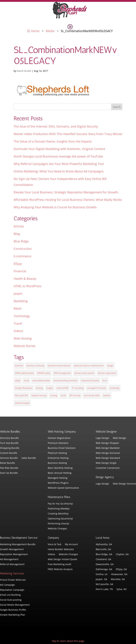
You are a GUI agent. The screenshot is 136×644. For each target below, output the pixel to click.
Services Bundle (9, 458)
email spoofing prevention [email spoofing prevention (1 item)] (66, 380)
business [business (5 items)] (19, 366)
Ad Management (9, 559)
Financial (20, 271)
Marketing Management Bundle (18, 545)
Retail (18, 308)
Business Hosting (57, 463)
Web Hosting (23, 338)
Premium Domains (58, 443)
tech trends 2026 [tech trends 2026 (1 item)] (92, 395)
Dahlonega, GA (104, 569)
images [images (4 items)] (50, 388)
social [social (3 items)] (63, 395)
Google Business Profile (13, 610)
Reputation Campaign (12, 590)
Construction (23, 249)
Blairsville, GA (103, 549)
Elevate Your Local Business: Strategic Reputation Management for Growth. (66, 192)
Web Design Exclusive (108, 453)
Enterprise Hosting (58, 458)
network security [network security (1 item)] (39, 395)
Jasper (18, 294)
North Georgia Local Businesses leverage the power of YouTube (58, 156)
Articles (19, 226)
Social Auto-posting (11, 600)
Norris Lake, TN (104, 589)
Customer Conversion (108, 468)
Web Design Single (106, 463)
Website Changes (57, 529)
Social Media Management (15, 605)
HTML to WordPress (28, 286)
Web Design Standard (108, 458)
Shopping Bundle (10, 448)
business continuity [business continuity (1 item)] (35, 366)
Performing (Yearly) (58, 524)
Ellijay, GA (121, 569)
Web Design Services (124, 484)
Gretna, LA (102, 574)
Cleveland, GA (103, 559)
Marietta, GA (118, 579)
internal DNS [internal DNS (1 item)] (63, 388)
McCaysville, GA (104, 584)
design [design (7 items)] (110, 366)
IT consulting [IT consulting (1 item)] (78, 388)
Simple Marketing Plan (13, 615)
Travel (18, 323)
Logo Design (102, 438)
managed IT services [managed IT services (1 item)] (97, 388)
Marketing (21, 301)
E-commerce (22, 256)
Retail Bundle (7, 463)
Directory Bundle (9, 438)
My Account (71, 545)
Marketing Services (12, 573)
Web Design (120, 438)
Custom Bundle (9, 453)
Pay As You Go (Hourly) (60, 504)
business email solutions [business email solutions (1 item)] (59, 366)
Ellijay (18, 264)
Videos (18, 331)
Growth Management (12, 549)
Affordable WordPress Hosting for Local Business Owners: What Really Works (68, 200)
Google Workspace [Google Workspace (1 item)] (24, 388)
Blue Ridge (21, 241)
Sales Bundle (29, 458)
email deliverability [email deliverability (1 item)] (41, 380)
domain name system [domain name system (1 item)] (84, 373)
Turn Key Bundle (9, 443)
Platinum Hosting (57, 453)
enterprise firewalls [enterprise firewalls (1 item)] (90, 380)
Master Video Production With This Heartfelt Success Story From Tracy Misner (68, 134)
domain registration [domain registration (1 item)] (107, 373)
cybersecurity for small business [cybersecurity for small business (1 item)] (89, 366)
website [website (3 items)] (107, 395)
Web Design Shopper (107, 443)
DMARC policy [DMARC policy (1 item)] (44, 373)
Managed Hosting (58, 478)
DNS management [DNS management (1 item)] (62, 373)
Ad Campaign (7, 585)
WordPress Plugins (58, 483)
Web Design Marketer (108, 448)
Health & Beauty (25, 279)
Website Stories (25, 346)
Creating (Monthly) (58, 514)
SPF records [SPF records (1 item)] (75, 395)
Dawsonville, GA (105, 564)
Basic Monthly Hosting (60, 468)
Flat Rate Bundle (9, 468)
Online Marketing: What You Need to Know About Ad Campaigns (59, 171)
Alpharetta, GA (104, 545)
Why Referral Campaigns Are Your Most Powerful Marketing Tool (59, 164)
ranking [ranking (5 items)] (54, 395)
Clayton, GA (122, 554)
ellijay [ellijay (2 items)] (18, 380)
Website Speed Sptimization (63, 488)
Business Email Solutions (62, 448)
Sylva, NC (122, 589)
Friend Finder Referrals (13, 580)
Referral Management (12, 564)
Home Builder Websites (61, 549)
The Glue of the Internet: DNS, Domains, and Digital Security (56, 126)
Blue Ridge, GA (104, 554)
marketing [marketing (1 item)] (114, 388)
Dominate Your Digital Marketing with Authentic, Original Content (59, 149)
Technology (22, 316)
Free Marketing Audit (60, 564)
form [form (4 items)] (105, 380)
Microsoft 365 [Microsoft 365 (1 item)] (21, 395)
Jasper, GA (101, 579)
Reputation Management (14, 554)
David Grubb (24, 71)
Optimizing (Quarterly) (60, 519)
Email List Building (10, 595)
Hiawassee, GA (119, 574)
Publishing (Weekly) (59, 509)
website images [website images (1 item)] (22, 403)
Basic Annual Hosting (60, 473)
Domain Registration (59, 438)
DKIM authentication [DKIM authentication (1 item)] (24, 373)
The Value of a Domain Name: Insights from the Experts (53, 141)
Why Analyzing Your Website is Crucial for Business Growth (55, 207)
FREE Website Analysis (60, 569)
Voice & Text (55, 545)
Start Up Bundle (9, 473)
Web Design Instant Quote (62, 559)
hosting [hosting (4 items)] (39, 388)
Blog (17, 234)
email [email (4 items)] (26, 380)
